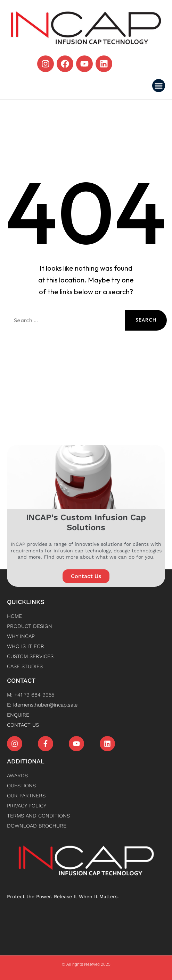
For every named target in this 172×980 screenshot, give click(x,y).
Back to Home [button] (86, 354)
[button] (159, 86)
